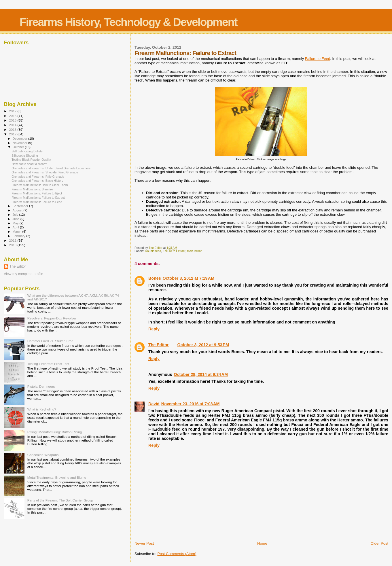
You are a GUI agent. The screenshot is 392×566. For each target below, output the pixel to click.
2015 (13, 120)
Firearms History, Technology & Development (128, 22)
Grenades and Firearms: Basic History (37, 181)
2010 (13, 245)
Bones (155, 278)
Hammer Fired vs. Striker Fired (50, 341)
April (16, 227)
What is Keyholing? (42, 409)
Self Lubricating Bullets (27, 151)
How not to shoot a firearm (29, 164)
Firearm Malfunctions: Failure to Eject (37, 193)
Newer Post (144, 543)
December (20, 139)
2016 (13, 116)
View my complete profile (23, 274)
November (20, 143)
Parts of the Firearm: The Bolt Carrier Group (60, 500)
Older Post (379, 543)
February (20, 236)
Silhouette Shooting (25, 156)
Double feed (153, 251)
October (19, 147)
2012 (13, 134)
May (16, 223)
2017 (13, 111)
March (18, 232)
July (16, 215)
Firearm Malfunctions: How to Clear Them (40, 185)
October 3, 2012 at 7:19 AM (189, 278)
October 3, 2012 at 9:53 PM (203, 345)
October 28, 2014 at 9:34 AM (201, 374)
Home (262, 543)
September (21, 206)
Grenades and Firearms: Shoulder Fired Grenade (45, 172)
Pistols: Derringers (41, 386)
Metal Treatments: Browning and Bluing (57, 477)
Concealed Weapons (43, 455)
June (17, 219)
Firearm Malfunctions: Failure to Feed (37, 202)
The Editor (159, 345)
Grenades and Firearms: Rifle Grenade (38, 177)
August (18, 210)
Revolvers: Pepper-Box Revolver (52, 318)
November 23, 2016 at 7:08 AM (191, 404)
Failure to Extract (174, 251)
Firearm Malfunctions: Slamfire (32, 189)
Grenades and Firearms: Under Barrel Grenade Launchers (51, 168)
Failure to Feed (318, 59)
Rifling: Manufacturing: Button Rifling (55, 432)
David (154, 404)
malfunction (195, 251)
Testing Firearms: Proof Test (48, 364)
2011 (13, 240)
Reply (154, 329)
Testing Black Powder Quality (31, 160)
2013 (13, 129)
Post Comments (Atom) (177, 554)
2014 (13, 125)
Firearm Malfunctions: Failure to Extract (38, 198)
